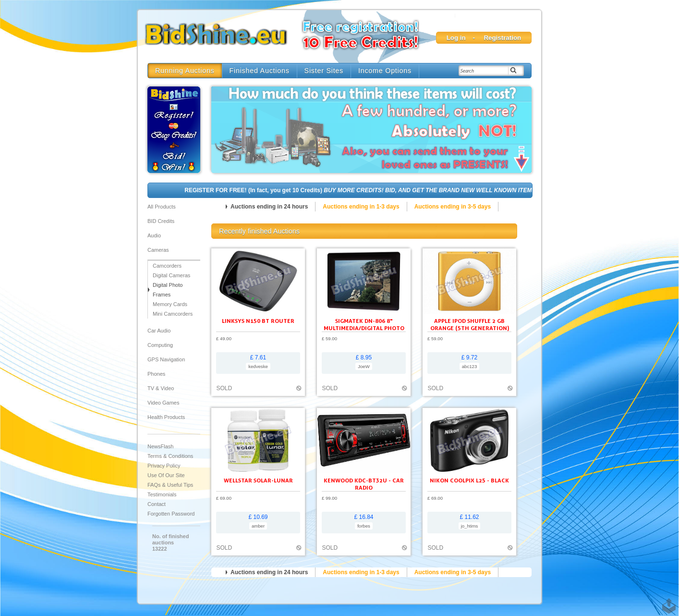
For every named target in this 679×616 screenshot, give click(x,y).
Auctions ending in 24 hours (269, 207)
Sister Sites (324, 71)
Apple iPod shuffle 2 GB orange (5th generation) (470, 324)
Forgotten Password (171, 514)
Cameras (158, 250)
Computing (160, 345)
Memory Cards (170, 304)
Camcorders (167, 266)
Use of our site (166, 475)
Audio (154, 235)
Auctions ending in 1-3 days (361, 207)
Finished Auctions (260, 71)
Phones (156, 374)
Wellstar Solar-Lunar (258, 480)
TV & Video (161, 388)
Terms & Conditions (170, 456)
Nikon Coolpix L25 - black (469, 480)
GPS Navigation (166, 359)
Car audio (159, 331)
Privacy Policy (164, 466)
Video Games (163, 403)
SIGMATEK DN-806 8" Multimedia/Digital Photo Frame (364, 328)
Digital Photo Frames (168, 290)
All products (162, 207)
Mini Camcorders (173, 314)
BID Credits (161, 221)
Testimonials (162, 494)
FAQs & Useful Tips (170, 485)
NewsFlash (160, 446)
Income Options (385, 71)
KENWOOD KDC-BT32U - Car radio (364, 484)
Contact (157, 504)
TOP (667, 601)
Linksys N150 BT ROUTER (258, 321)
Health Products (166, 417)
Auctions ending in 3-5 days (453, 207)
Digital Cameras (171, 275)
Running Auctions (185, 71)
